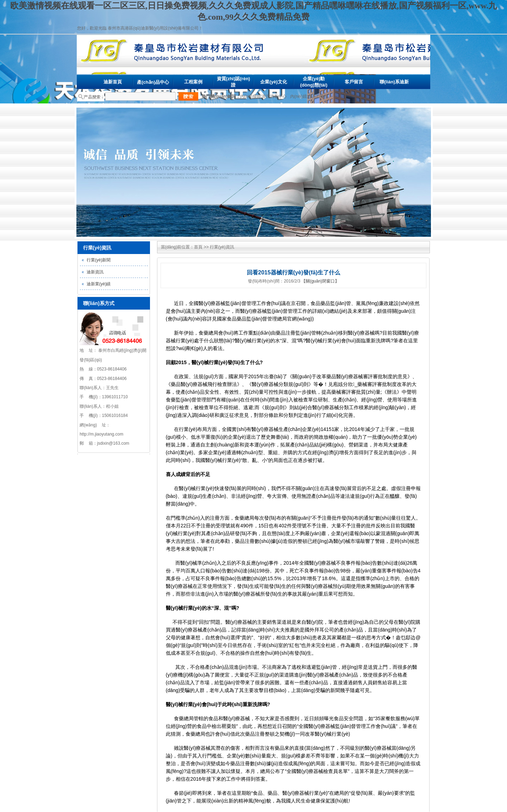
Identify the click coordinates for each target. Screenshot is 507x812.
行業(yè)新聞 (99, 260)
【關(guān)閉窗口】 (320, 281)
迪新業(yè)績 (99, 284)
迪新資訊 (95, 272)
